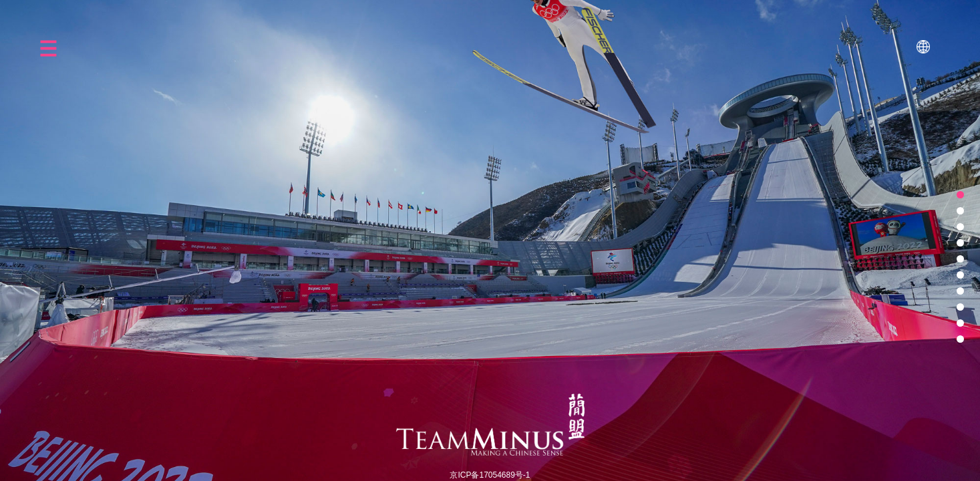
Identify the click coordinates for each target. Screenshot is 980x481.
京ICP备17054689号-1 (490, 475)
